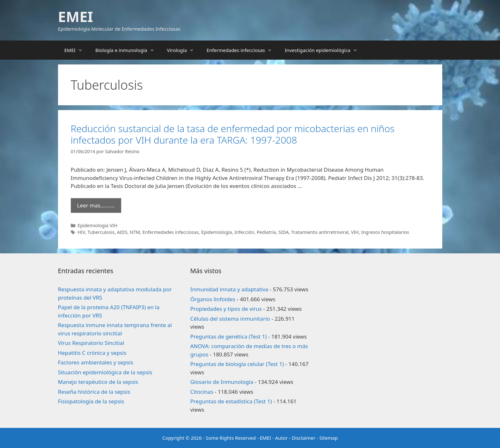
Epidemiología (217, 232)
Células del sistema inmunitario (230, 319)
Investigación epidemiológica (324, 50)
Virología (184, 50)
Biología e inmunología (128, 50)
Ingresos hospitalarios (385, 232)
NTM (135, 232)
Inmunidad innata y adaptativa (229, 289)
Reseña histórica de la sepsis (94, 392)
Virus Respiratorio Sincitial (91, 343)
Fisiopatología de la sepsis (91, 401)
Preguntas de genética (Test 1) (228, 336)
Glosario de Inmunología (222, 382)
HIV (81, 232)
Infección (244, 232)
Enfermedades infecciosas (243, 50)
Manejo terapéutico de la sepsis (98, 382)
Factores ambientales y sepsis (96, 362)
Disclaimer (304, 438)
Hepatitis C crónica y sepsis (92, 353)
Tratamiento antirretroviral (320, 232)
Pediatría (266, 232)
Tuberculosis (101, 232)
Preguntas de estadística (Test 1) (231, 401)
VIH (355, 232)
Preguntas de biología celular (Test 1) (237, 364)
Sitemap (329, 438)
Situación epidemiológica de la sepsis (105, 372)
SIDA (283, 232)
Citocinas (202, 392)
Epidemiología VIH (97, 225)
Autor (282, 438)
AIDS (122, 232)
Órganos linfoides (213, 299)
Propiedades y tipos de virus (226, 309)
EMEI (76, 16)
